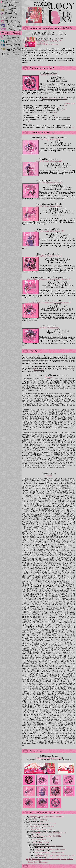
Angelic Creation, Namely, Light (42, 826)
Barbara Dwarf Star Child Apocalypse (50, 852)
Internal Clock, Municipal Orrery (42, 823)
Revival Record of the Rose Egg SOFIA (46, 836)
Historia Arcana (39, 370)
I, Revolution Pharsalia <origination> (49, 846)
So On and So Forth (34, 860)
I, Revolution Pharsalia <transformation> (50, 849)
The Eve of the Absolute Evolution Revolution (46, 817)
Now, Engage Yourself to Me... (42, 829)
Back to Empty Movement (38, 862)
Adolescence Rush (39, 839)
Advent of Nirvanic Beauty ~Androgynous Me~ (49, 833)
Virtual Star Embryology (39, 820)
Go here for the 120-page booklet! (49, 758)
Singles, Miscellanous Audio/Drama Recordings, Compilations (49, 859)
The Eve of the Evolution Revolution (55, 99)
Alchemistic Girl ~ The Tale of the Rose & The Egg (55, 856)
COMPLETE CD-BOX (41, 843)
